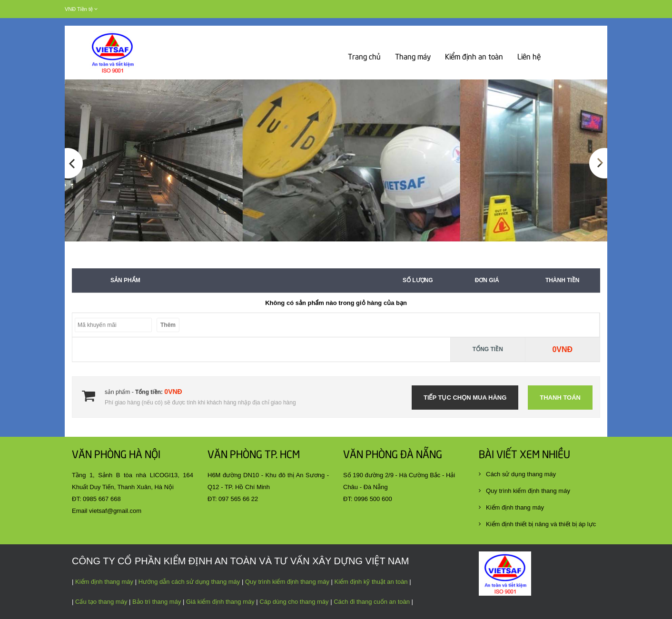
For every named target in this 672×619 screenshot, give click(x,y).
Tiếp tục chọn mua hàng (465, 398)
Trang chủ (364, 57)
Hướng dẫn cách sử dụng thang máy (189, 582)
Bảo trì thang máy (157, 602)
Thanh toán (560, 398)
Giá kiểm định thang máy (220, 602)
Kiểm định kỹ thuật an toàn (370, 582)
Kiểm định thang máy (104, 582)
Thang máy (413, 57)
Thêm (168, 325)
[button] (74, 195)
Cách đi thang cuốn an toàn (372, 602)
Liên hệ (529, 57)
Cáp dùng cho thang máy (293, 602)
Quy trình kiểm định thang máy (287, 582)
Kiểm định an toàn (474, 57)
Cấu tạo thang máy (101, 602)
